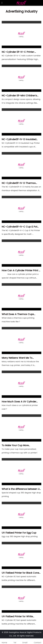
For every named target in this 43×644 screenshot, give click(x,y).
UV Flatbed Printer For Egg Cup (19, 533)
